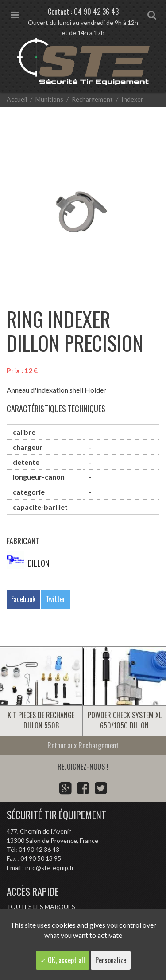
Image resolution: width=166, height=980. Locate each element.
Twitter (56, 599)
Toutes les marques (41, 907)
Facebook (23, 599)
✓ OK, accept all (63, 960)
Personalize (111, 960)
